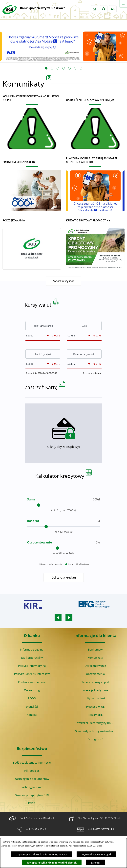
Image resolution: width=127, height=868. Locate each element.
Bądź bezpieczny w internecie (32, 762)
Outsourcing (32, 690)
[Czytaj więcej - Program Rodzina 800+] (32, 184)
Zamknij (95, 863)
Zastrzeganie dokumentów (32, 779)
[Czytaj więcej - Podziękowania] (32, 243)
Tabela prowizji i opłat (95, 682)
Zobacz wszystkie (63, 281)
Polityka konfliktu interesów (32, 674)
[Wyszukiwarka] (104, 9)
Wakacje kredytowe (95, 690)
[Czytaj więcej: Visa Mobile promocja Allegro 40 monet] (63, 46)
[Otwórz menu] (123, 4)
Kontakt (32, 715)
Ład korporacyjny (32, 658)
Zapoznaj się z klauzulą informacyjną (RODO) (42, 854)
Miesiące (84, 579)
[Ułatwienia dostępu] (113, 9)
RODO (32, 698)
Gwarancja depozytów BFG (32, 795)
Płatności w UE (95, 707)
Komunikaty (95, 658)
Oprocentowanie (95, 666)
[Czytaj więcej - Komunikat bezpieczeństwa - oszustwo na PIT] (32, 121)
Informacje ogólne (32, 649)
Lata (70, 579)
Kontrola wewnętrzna (32, 682)
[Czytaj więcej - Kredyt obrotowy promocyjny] (95, 243)
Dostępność (95, 739)
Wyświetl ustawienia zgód (96, 854)
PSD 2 (32, 803)
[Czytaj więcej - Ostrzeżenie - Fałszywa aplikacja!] (95, 122)
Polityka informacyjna (32, 666)
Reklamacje (95, 715)
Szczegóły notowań (92, 388)
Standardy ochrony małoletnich (95, 731)
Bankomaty (95, 649)
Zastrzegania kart (32, 787)
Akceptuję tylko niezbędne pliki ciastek (52, 863)
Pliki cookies (32, 771)
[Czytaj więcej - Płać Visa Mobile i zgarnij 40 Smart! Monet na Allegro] (95, 183)
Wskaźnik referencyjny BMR (95, 723)
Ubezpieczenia (95, 674)
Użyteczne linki (95, 698)
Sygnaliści (32, 707)
